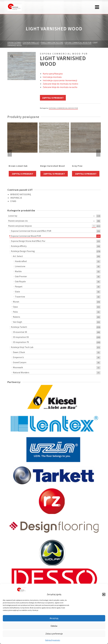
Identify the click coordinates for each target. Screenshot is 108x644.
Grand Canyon (20, 362)
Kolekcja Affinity (19, 246)
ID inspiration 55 (21, 337)
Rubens (17, 317)
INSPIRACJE (16, 198)
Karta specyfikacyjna (53, 74)
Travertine (20, 297)
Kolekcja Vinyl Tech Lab (22, 347)
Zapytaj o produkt (53, 98)
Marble (18, 271)
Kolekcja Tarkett (19, 327)
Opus (15, 307)
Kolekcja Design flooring (23, 251)
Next (98, 153)
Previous (10, 153)
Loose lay (13, 216)
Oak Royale (20, 281)
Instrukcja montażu (52, 77)
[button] (104, 594)
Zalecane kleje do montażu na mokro (60, 84)
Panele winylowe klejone (20, 226)
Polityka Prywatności (53, 640)
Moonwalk (18, 367)
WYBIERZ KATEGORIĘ (21, 194)
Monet (16, 302)
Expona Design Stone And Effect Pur (28, 241)
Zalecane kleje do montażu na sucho (60, 87)
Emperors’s (18, 357)
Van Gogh (18, 322)
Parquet (19, 286)
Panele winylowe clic (18, 221)
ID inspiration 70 (21, 342)
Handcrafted (21, 261)
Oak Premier (21, 276)
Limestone (20, 266)
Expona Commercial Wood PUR (63, 108)
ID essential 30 (20, 332)
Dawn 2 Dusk (19, 352)
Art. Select (18, 256)
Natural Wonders (21, 372)
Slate (17, 292)
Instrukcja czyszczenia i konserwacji (60, 80)
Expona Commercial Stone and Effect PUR (31, 231)
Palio (15, 312)
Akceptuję (54, 618)
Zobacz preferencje (54, 634)
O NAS (13, 201)
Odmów (54, 626)
